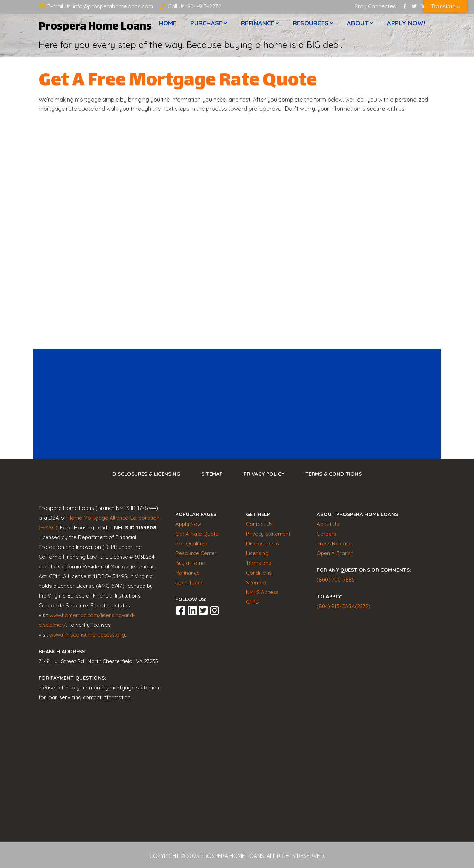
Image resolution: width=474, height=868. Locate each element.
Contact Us (259, 524)
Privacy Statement (268, 534)
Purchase (206, 24)
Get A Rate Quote (197, 534)
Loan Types (189, 582)
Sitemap (212, 474)
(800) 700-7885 (336, 580)
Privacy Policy (264, 474)
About (358, 24)
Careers (327, 534)
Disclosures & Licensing (146, 474)
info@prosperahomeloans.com (113, 6)
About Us (328, 524)
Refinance (258, 24)
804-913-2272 (204, 6)
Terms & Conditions (333, 474)
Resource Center (196, 553)
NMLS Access (262, 592)
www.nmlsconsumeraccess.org (87, 635)
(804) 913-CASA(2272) (343, 606)
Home (168, 24)
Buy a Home (190, 563)
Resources (311, 24)
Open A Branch (335, 553)
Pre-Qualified (191, 543)
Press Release (334, 543)
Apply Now (188, 524)
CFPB (252, 602)
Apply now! (406, 24)
